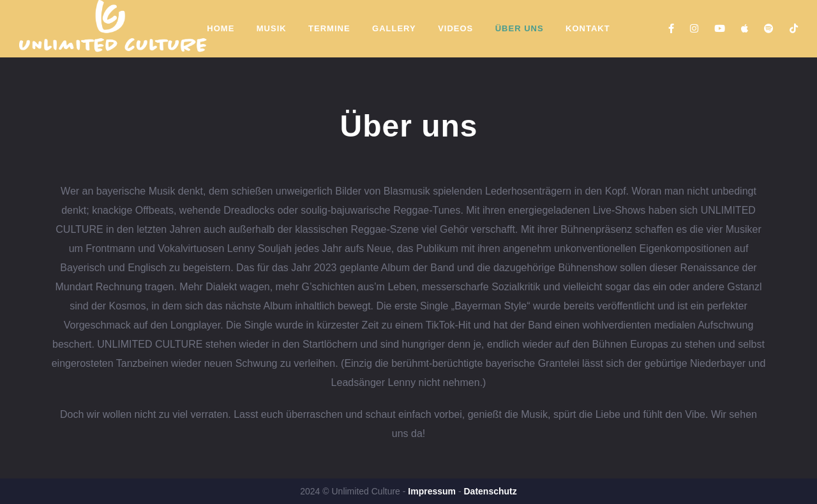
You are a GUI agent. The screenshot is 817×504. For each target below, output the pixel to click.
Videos (455, 28)
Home (221, 28)
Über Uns (520, 28)
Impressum (432, 491)
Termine (329, 28)
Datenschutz (490, 491)
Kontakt (588, 28)
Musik (272, 28)
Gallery (394, 28)
